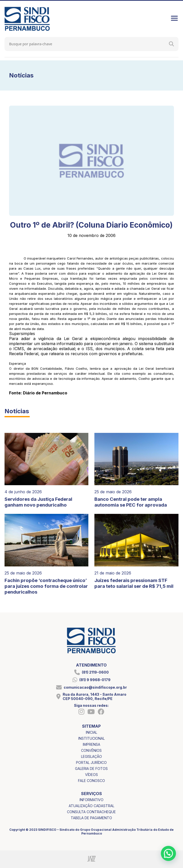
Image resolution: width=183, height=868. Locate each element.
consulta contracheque (91, 812)
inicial (91, 732)
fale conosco (91, 781)
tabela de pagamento (91, 818)
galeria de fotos (91, 769)
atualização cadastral (91, 806)
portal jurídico (91, 762)
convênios (91, 750)
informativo (91, 800)
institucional (91, 738)
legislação (91, 756)
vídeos (91, 775)
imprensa (91, 744)
